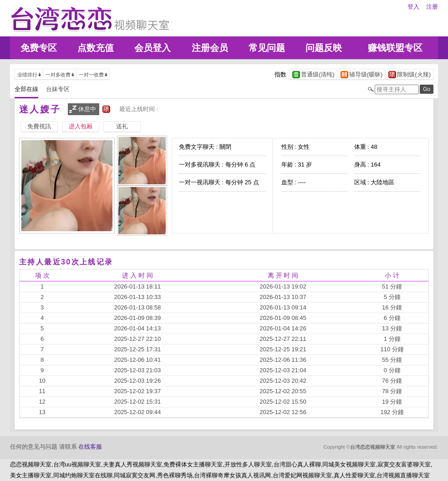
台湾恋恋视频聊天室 (373, 447)
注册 (432, 7)
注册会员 (210, 48)
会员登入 (153, 48)
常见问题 (267, 48)
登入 (413, 7)
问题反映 (324, 48)
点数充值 (96, 48)
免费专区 (39, 48)
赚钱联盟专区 (395, 48)
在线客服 (90, 447)
